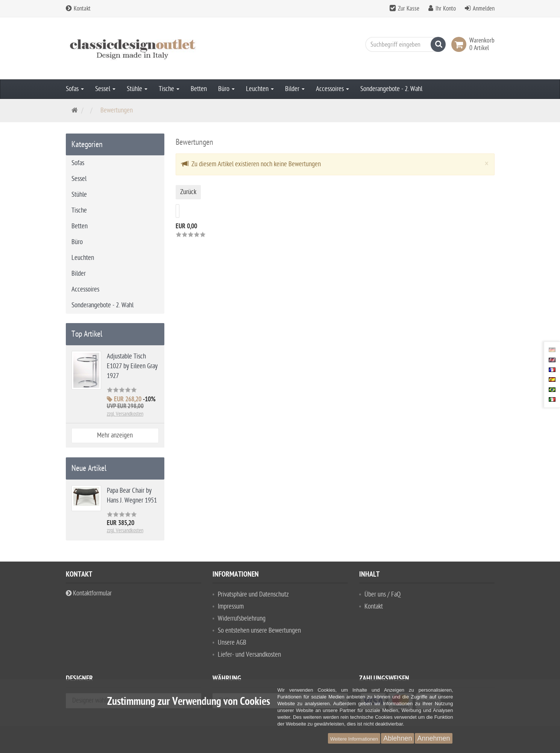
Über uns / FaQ (382, 594)
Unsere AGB (232, 643)
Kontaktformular (89, 593)
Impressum (231, 606)
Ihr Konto (446, 9)
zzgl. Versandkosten (125, 414)
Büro (226, 89)
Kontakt (78, 9)
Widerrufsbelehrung (242, 619)
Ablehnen (398, 738)
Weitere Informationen (354, 739)
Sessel (105, 89)
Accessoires (332, 89)
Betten (199, 89)
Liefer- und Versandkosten (249, 655)
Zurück (188, 192)
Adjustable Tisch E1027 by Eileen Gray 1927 (132, 366)
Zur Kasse (409, 9)
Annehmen (433, 738)
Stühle (137, 89)
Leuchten (260, 89)
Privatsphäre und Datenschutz (253, 594)
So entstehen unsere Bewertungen (259, 631)
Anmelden (484, 9)
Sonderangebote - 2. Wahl (391, 89)
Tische (169, 89)
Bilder (295, 89)
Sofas (75, 89)
